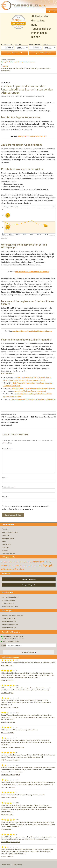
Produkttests (6, 544)
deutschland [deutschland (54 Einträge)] (18, 562)
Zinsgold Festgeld (7, 693)
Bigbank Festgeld (7, 665)
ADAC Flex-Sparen (8, 733)
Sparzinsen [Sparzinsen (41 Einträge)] (33, 566)
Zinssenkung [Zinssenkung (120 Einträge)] (19, 569)
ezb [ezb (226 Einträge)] (34, 562)
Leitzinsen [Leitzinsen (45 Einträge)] (21, 566)
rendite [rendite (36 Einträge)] (25, 566)
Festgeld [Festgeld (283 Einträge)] (40, 562)
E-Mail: (4, 645)
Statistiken (5, 66)
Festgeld (5, 529)
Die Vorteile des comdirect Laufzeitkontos (32, 272)
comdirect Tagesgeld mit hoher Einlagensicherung (32, 331)
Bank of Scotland (7, 856)
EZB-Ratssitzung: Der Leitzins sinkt (42, 415)
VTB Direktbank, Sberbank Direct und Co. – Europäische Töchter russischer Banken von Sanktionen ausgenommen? (15, 419)
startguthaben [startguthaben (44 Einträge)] (39, 566)
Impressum (6, 865)
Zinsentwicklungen (8, 554)
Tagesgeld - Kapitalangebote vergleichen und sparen (18, 62)
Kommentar (7, 448)
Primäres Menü (54, 11)
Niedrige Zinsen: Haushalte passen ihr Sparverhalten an (33, 388)
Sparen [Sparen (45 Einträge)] (28, 566)
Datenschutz (17, 865)
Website (5, 497)
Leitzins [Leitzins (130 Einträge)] (16, 566)
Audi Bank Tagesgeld (8, 787)
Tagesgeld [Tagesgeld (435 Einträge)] (48, 565)
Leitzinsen (5, 535)
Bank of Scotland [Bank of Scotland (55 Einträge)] (10, 562)
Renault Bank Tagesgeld (9, 798)
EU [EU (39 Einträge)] (32, 562)
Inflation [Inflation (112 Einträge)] (4, 566)
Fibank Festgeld (7, 829)
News (4, 541)
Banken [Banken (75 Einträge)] (3, 562)
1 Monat (22, 48)
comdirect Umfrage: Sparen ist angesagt (31, 391)
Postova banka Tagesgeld (10, 707)
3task (19, 96)
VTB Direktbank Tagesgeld (10, 760)
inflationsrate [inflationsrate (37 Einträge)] (10, 566)
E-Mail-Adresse (8, 487)
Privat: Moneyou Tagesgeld (10, 775)
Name (5, 477)
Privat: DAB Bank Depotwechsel (12, 747)
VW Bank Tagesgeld (8, 722)
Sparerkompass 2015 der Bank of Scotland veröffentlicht (34, 399)
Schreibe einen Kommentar (34, 96)
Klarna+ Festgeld (7, 814)
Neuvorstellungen (8, 538)
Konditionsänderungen (10, 532)
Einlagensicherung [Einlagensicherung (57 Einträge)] (26, 562)
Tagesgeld (5, 550)
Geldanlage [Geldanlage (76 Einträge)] (48, 562)
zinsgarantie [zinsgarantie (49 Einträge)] (11, 569)
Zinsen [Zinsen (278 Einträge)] (4, 569)
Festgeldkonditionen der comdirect (32, 136)
